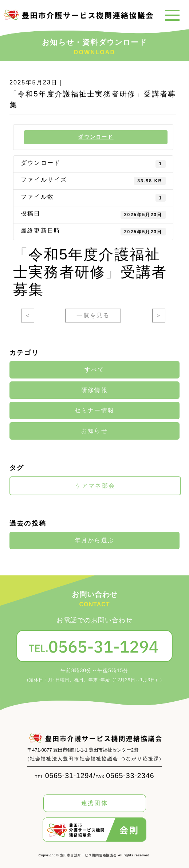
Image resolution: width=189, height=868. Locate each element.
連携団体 (94, 803)
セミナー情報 (94, 411)
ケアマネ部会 (95, 486)
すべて (94, 370)
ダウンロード (96, 137)
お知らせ (94, 431)
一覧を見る (93, 315)
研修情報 (94, 390)
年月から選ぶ (94, 540)
